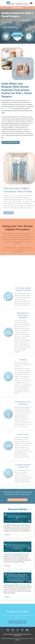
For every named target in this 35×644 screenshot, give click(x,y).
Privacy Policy (27, 634)
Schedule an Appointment (15, 634)
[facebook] (8, 630)
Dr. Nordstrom (15, 195)
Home (5, 634)
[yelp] (17, 630)
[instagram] (22, 630)
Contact (16, 635)
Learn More (10, 213)
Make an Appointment (10, 27)
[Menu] (31, 3)
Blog (20, 635)
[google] (13, 630)
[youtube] (27, 630)
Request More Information (18, 500)
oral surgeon (7, 109)
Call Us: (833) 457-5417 (11, 142)
